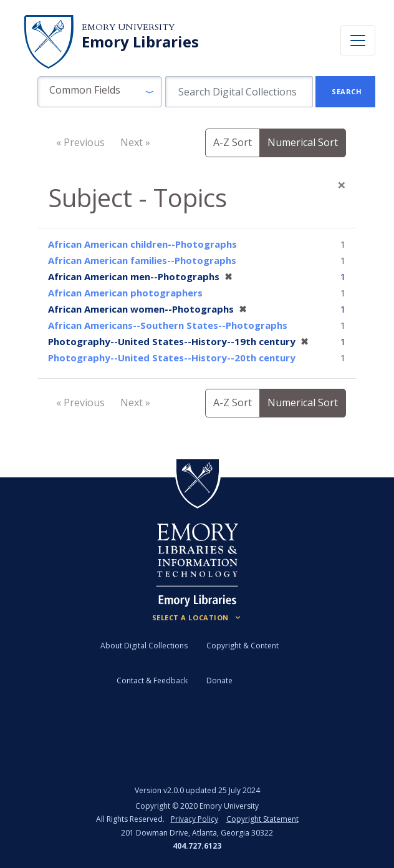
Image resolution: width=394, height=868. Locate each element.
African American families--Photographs (142, 260)
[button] (100, 92)
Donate (219, 680)
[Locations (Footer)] (197, 618)
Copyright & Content (243, 646)
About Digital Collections (144, 646)
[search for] (239, 92)
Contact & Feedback (152, 680)
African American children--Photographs (142, 244)
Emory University (128, 27)
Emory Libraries (140, 42)
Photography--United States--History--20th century (172, 358)
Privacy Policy (195, 819)
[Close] (342, 185)
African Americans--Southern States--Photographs (168, 325)
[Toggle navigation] (358, 41)
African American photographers (125, 293)
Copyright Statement (262, 819)
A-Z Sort (233, 142)
